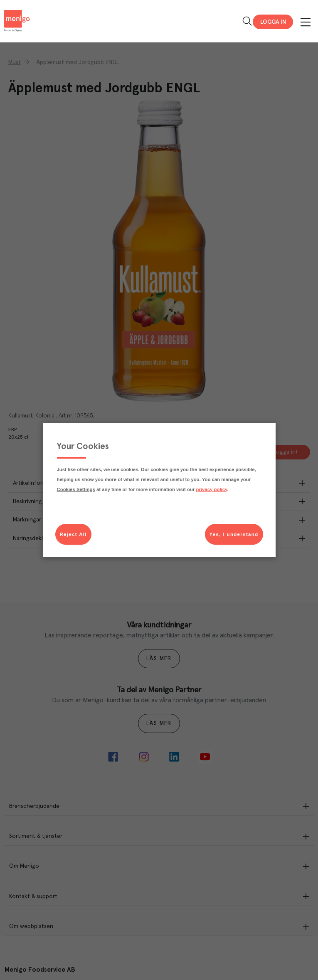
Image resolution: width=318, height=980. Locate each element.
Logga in (273, 22)
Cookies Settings (76, 489)
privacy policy (212, 489)
